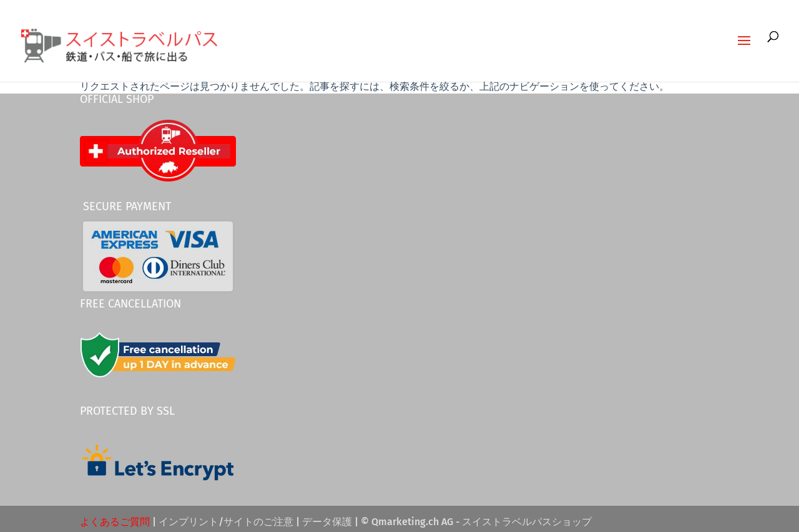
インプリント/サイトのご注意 (226, 522)
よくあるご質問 (115, 522)
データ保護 (327, 522)
